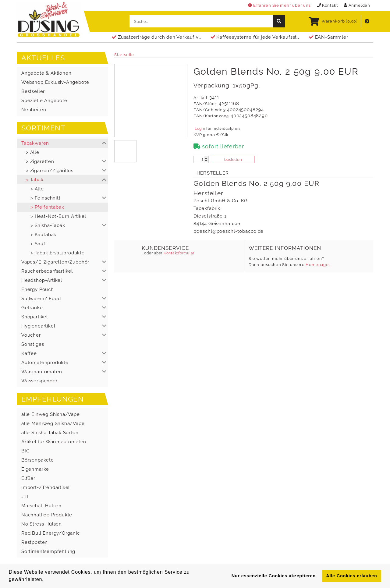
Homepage (317, 265)
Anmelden (357, 5)
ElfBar (28, 478)
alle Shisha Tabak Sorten (50, 433)
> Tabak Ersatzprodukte (58, 253)
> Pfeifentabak (47, 207)
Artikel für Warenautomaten (54, 442)
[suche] (279, 21)
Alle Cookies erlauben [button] (351, 576)
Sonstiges (33, 344)
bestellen (233, 159)
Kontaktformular (178, 253)
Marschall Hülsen (41, 506)
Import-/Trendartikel (46, 487)
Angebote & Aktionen (46, 73)
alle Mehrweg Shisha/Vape (53, 423)
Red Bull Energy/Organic (51, 533)
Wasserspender (39, 381)
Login (200, 129)
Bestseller (33, 91)
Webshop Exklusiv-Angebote (55, 82)
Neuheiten (34, 110)
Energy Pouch (38, 289)
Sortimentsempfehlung (48, 551)
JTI (25, 497)
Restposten (35, 542)
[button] (62, 143)
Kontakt (327, 5)
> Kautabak (43, 235)
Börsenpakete (38, 460)
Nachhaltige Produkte (47, 515)
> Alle (33, 152)
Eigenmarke (35, 469)
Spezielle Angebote (44, 101)
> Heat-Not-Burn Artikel (58, 216)
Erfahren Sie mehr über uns (279, 5)
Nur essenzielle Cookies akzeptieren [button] (274, 576)
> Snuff (39, 244)
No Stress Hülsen (42, 524)
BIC (25, 451)
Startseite (124, 55)
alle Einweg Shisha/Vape (51, 414)
